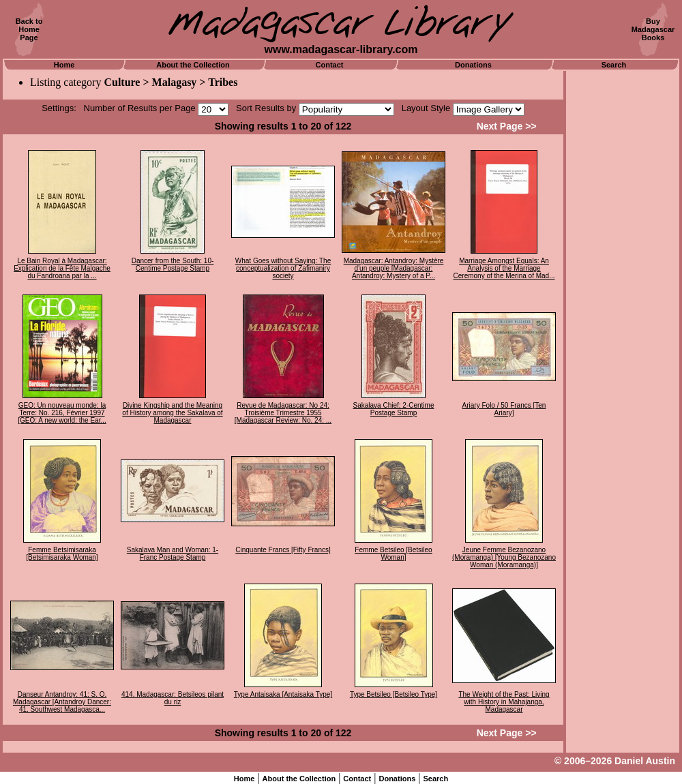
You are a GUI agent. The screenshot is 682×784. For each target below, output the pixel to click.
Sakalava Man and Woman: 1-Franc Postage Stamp (173, 554)
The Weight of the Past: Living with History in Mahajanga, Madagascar (504, 702)
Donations (473, 65)
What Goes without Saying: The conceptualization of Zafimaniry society (283, 268)
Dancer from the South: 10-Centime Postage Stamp (173, 265)
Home (64, 65)
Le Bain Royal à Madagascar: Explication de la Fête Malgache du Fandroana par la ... (62, 268)
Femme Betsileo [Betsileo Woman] (393, 554)
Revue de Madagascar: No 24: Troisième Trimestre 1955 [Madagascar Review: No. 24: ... (283, 413)
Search (614, 65)
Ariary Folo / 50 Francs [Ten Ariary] (504, 409)
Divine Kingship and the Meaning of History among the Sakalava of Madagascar (172, 413)
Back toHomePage (29, 29)
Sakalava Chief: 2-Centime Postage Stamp (394, 409)
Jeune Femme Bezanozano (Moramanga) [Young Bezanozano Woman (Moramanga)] (504, 557)
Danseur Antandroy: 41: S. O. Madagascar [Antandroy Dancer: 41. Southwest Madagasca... (62, 702)
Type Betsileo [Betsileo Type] (394, 694)
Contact (330, 65)
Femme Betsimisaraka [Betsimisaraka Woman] (62, 554)
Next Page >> (507, 126)
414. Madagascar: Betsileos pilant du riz (173, 698)
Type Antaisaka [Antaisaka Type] (283, 694)
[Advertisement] (623, 276)
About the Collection (193, 65)
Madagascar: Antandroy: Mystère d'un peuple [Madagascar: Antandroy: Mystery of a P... (394, 268)
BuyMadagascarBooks (653, 29)
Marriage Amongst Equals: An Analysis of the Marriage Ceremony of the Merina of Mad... (504, 268)
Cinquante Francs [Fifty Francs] (283, 550)
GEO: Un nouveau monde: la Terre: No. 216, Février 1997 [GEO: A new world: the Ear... (62, 413)
